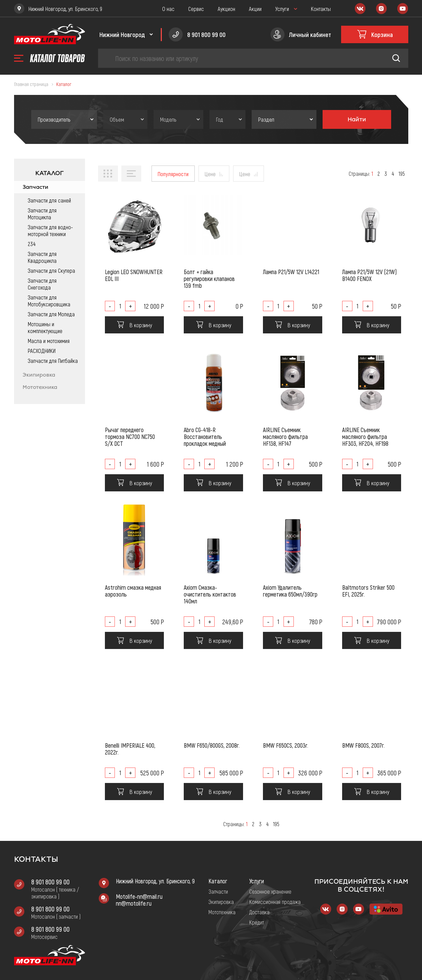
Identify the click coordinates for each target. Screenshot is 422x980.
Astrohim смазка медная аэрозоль (133, 591)
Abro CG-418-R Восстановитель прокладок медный (205, 437)
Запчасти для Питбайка (53, 360)
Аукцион (226, 9)
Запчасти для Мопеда (51, 314)
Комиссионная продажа (275, 902)
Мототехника (40, 387)
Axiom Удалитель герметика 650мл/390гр (290, 591)
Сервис (196, 9)
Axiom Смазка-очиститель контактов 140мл (210, 594)
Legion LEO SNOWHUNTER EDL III (134, 275)
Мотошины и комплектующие (45, 327)
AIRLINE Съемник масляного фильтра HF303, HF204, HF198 (365, 437)
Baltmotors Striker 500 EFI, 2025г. (368, 591)
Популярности (173, 174)
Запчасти (35, 187)
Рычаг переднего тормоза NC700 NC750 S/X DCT (130, 437)
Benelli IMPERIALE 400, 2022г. (130, 749)
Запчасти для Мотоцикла (42, 213)
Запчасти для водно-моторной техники (50, 230)
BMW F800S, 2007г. (363, 745)
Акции (255, 9)
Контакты (321, 9)
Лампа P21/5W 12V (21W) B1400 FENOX (369, 275)
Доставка (259, 912)
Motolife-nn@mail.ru (139, 896)
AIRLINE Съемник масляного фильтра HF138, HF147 (285, 437)
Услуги (282, 9)
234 (32, 244)
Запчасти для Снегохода (42, 284)
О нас (168, 9)
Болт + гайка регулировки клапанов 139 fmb (209, 279)
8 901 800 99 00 (50, 882)
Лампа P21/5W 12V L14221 (291, 272)
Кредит (257, 922)
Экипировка (39, 375)
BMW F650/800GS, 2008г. (212, 745)
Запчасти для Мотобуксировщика (49, 301)
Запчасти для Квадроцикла (42, 257)
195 (402, 174)
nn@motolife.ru (134, 903)
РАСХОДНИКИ (42, 351)
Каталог (218, 881)
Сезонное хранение (270, 891)
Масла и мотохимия (49, 341)
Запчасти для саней (49, 200)
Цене (210, 174)
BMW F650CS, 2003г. (286, 745)
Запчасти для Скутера (51, 270)
